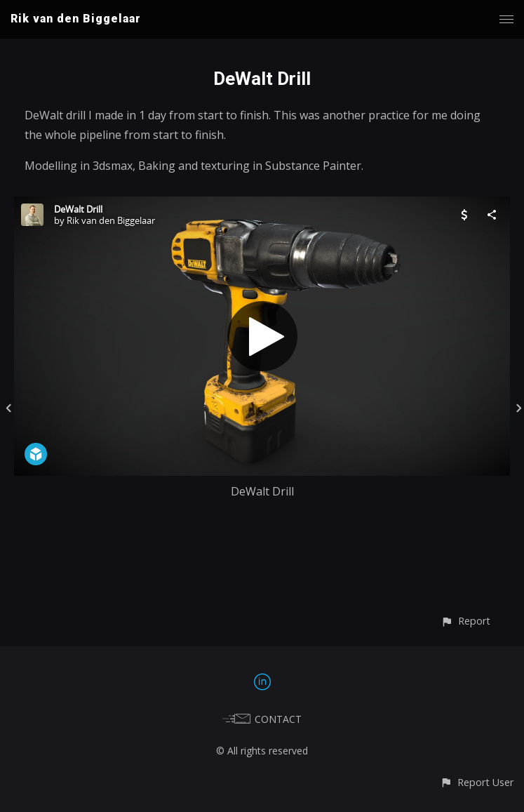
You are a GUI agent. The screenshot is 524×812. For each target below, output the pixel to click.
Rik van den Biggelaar (76, 19)
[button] (465, 621)
